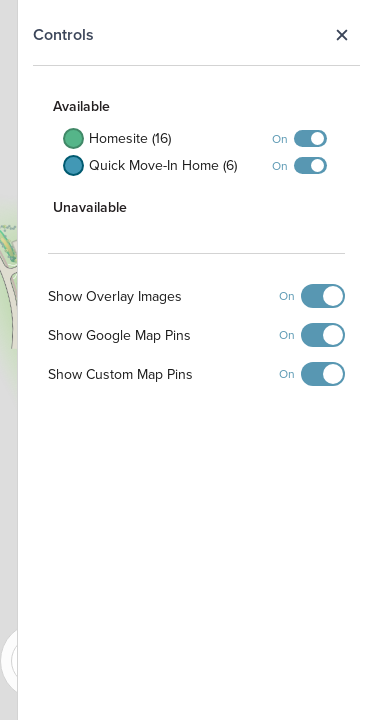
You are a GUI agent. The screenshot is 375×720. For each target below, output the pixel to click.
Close (341, 35)
